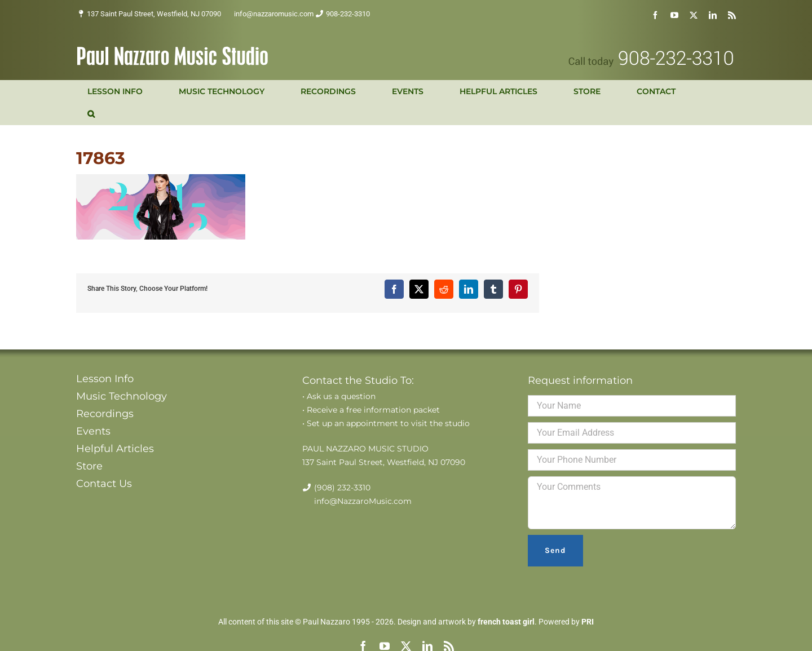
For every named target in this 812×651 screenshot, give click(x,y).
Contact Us (104, 484)
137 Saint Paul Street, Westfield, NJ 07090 (154, 14)
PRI (588, 622)
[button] (91, 114)
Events (93, 431)
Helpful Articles (115, 449)
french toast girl (506, 622)
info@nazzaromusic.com (274, 14)
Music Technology (122, 396)
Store (89, 466)
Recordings (105, 414)
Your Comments (632, 503)
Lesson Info (105, 379)
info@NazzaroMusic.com (363, 501)
